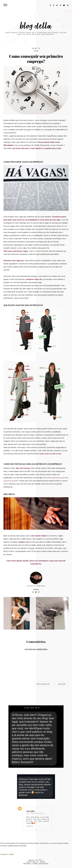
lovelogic (43, 864)
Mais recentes (44, 684)
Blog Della (36, 26)
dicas (36, 51)
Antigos (62, 684)
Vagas (31, 251)
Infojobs (39, 251)
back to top (36, 860)
